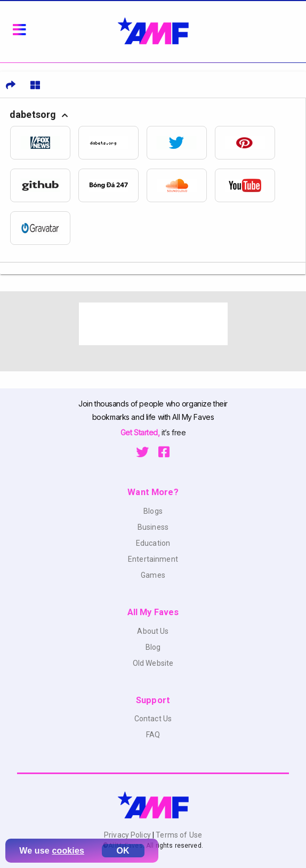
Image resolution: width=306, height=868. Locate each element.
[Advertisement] (153, 324)
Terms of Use (178, 835)
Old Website (153, 663)
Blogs (153, 511)
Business (153, 527)
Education (153, 543)
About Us (153, 631)
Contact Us (153, 719)
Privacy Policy (128, 835)
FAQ (153, 735)
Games (153, 575)
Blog (153, 647)
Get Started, (141, 432)
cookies (68, 851)
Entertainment (153, 559)
